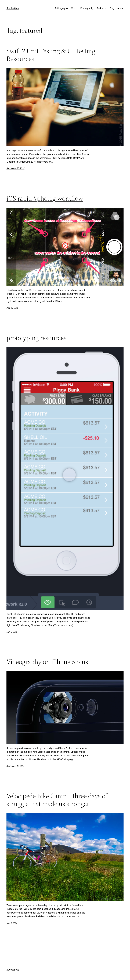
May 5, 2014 (12, 923)
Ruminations (13, 8)
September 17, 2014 (15, 766)
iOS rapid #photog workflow (45, 198)
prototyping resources (36, 338)
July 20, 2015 (12, 308)
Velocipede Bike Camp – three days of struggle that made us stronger (57, 800)
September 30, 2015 (15, 168)
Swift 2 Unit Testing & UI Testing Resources (51, 55)
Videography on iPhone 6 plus (47, 662)
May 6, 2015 (12, 632)
